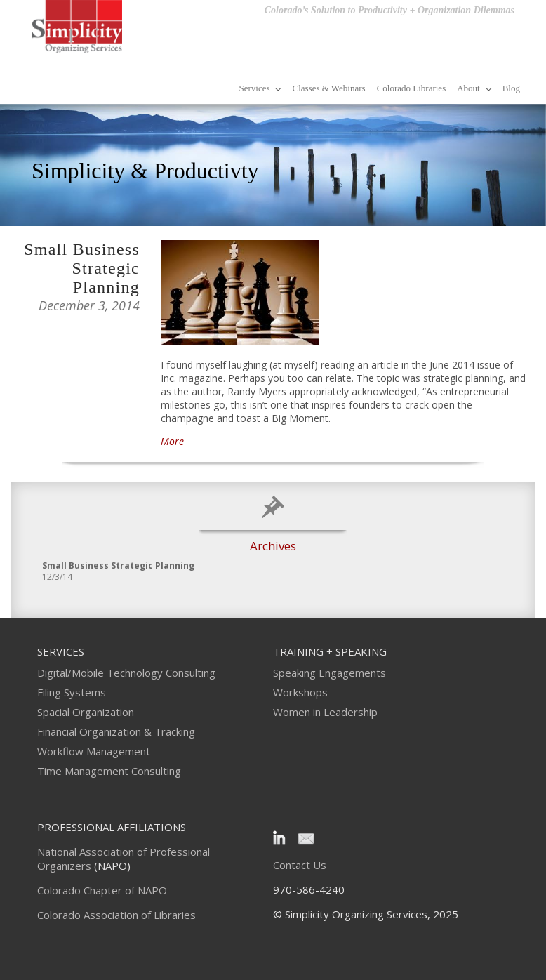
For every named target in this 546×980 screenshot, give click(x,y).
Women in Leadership (325, 712)
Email (305, 837)
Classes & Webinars (328, 88)
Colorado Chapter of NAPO (102, 890)
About (468, 88)
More (172, 441)
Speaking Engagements (329, 673)
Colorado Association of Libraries (116, 915)
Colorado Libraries (412, 88)
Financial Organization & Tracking (116, 731)
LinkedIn (281, 837)
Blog (511, 88)
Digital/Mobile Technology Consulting (126, 673)
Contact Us (300, 865)
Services (254, 88)
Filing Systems (72, 692)
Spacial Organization (86, 712)
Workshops (300, 692)
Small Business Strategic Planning (82, 268)
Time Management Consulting (109, 771)
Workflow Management (94, 751)
